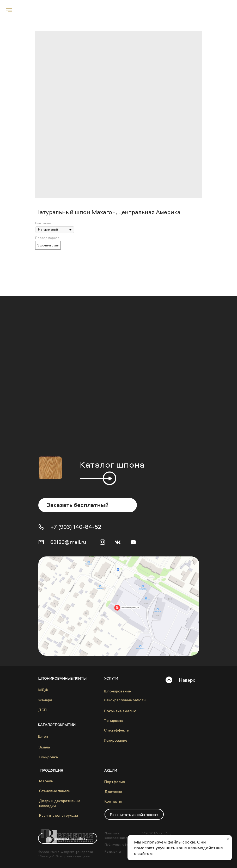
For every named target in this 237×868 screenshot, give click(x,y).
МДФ (43, 690)
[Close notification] (228, 839)
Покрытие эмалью (120, 711)
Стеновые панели (55, 791)
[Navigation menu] (9, 10)
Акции (111, 770)
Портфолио (115, 782)
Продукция (52, 770)
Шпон (43, 736)
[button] (134, 814)
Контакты (113, 801)
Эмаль (44, 747)
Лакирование (116, 740)
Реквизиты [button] (113, 851)
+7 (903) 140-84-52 (76, 527)
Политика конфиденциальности (121, 835)
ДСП (42, 710)
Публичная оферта (119, 844)
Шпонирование (117, 691)
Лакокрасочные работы (125, 700)
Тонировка (48, 757)
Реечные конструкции (59, 815)
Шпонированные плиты (62, 678)
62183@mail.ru (68, 542)
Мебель (46, 781)
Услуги (111, 678)
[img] (119, 606)
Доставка (113, 792)
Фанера (45, 700)
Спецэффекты (117, 730)
